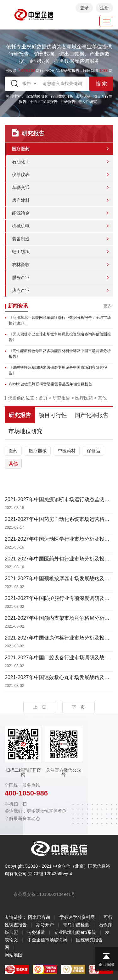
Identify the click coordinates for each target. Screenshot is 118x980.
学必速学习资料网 (77, 917)
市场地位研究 (37, 96)
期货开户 (45, 925)
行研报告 (68, 102)
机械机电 (21, 226)
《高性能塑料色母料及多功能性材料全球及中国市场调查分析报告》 (60, 354)
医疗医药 (21, 149)
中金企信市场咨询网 (47, 940)
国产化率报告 (92, 415)
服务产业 (21, 277)
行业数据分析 (62, 96)
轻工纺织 (21, 252)
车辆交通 (21, 187)
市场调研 (83, 96)
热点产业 (21, 290)
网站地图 (14, 955)
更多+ (108, 306)
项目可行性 (53, 415)
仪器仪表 (21, 174)
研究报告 (61, 398)
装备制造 (21, 239)
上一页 (40, 707)
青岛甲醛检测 (76, 925)
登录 (84, 8)
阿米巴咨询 (39, 917)
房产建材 (21, 200)
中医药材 (67, 451)
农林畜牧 (21, 265)
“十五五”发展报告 (43, 102)
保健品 (93, 451)
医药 (13, 451)
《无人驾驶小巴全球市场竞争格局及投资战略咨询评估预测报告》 (60, 337)
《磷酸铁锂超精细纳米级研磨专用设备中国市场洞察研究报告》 (58, 370)
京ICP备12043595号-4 (50, 874)
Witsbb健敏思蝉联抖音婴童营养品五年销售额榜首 (51, 384)
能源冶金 (21, 213)
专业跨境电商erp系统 (75, 932)
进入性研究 (87, 102)
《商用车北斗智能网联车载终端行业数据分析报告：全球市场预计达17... (60, 320)
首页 (43, 398)
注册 (104, 8)
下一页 (78, 707)
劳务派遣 (36, 932)
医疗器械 (38, 451)
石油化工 (21, 162)
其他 (102, 398)
